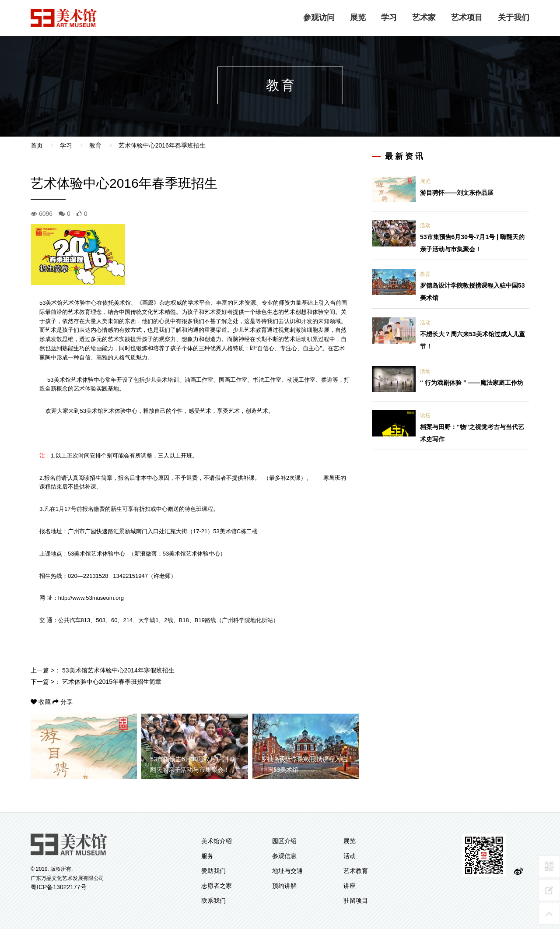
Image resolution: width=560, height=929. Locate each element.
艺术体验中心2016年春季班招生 (162, 145)
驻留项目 (356, 901)
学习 (389, 18)
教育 (95, 145)
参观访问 (319, 18)
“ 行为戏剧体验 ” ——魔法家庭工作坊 (472, 383)
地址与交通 (287, 871)
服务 (207, 856)
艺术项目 (467, 18)
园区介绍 (284, 841)
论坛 (425, 415)
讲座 (350, 886)
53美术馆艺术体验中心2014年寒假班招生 (118, 670)
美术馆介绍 (217, 841)
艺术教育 (356, 871)
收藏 (42, 702)
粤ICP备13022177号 (59, 887)
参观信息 (284, 856)
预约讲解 (284, 886)
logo (64, 18)
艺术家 (424, 18)
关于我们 (514, 18)
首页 (37, 145)
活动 (425, 225)
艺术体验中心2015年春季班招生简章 (112, 682)
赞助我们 (213, 871)
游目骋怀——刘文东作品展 (457, 193)
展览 (358, 18)
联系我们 (213, 901)
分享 (63, 702)
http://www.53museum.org (91, 598)
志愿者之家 (217, 886)
